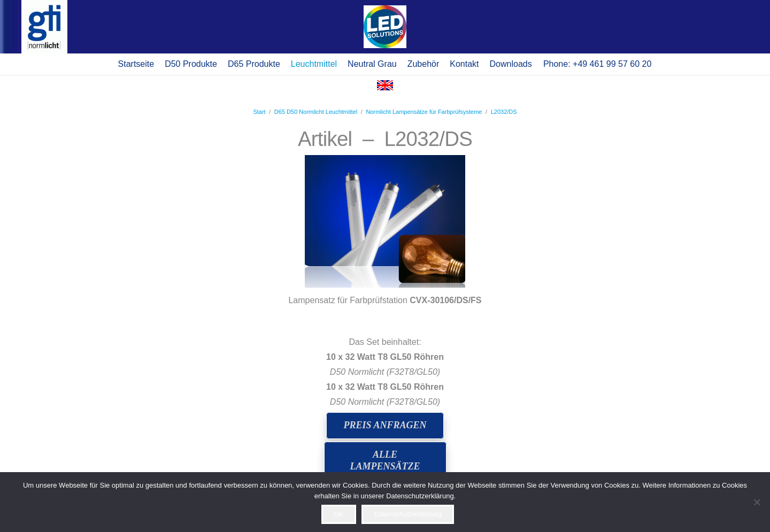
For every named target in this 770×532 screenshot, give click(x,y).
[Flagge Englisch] (385, 88)
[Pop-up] (385, 27)
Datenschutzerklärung (408, 514)
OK (339, 514)
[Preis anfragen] (385, 426)
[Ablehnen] (757, 502)
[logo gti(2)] (44, 27)
